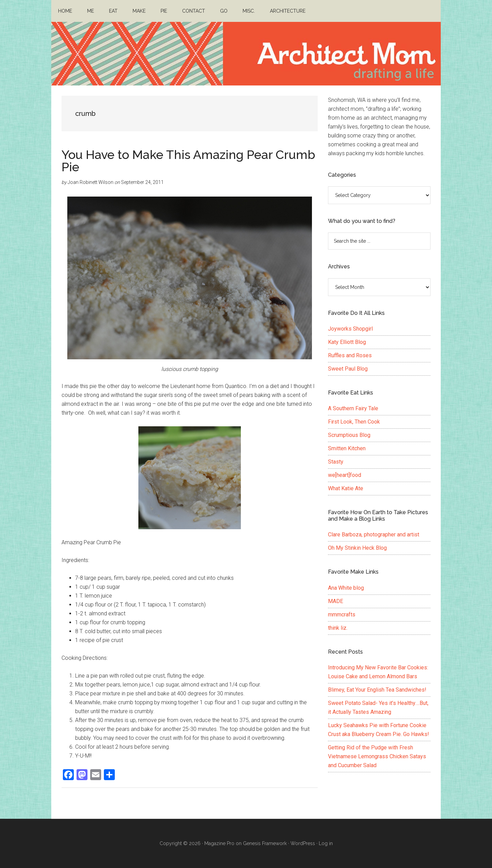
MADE (336, 601)
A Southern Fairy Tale (353, 408)
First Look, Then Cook (354, 422)
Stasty (336, 462)
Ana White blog (346, 588)
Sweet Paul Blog (348, 369)
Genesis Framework (265, 843)
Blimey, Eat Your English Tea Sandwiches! (377, 690)
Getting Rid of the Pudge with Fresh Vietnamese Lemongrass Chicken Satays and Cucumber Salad (377, 756)
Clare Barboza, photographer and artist (374, 535)
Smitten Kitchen (347, 448)
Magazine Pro (219, 843)
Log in (326, 843)
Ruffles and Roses (350, 355)
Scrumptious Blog (349, 435)
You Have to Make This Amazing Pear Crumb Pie (188, 161)
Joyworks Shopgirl (350, 329)
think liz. (338, 628)
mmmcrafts (342, 615)
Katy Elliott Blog (347, 342)
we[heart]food (345, 475)
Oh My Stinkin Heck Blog (357, 548)
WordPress (303, 843)
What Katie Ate (346, 488)
